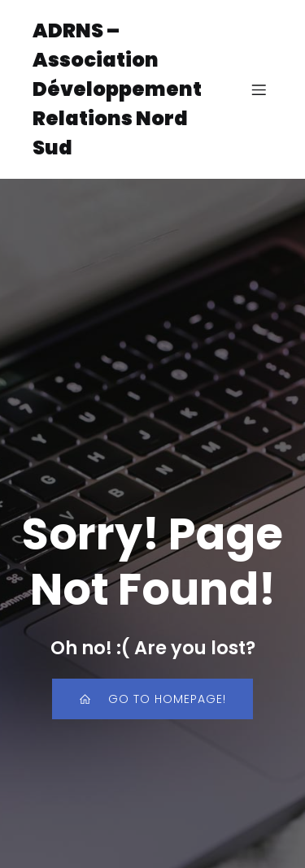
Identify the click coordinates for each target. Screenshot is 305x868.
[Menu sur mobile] (259, 89)
